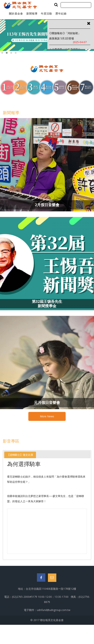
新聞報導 (32, 14)
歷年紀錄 (61, 14)
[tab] (20, 455)
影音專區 (11, 441)
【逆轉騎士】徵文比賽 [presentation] (20, 455)
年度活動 (46, 14)
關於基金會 (16, 14)
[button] (2, 53)
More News (47, 416)
